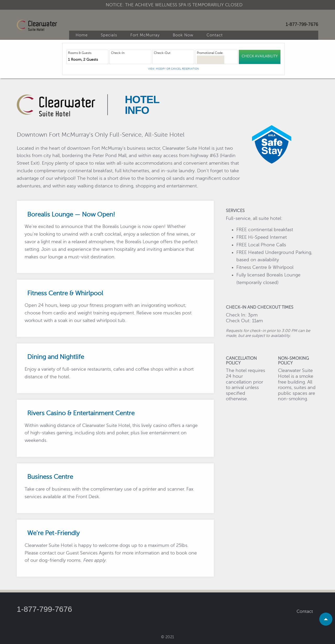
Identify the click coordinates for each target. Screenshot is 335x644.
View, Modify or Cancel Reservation (174, 69)
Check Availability (260, 56)
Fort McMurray (145, 35)
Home (82, 35)
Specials (109, 35)
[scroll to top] (326, 619)
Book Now (183, 35)
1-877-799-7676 (301, 24)
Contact (215, 35)
